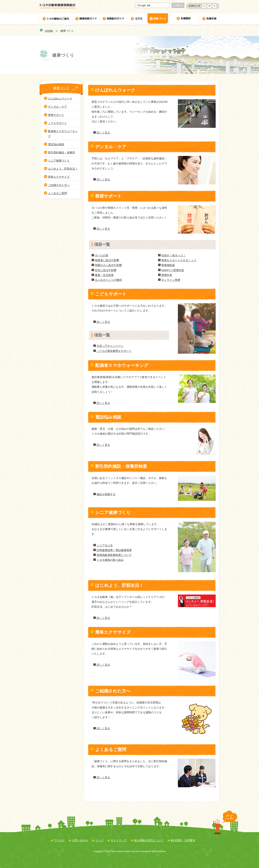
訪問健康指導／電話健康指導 (114, 550)
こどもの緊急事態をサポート (114, 351)
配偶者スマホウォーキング (63, 134)
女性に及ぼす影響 (106, 270)
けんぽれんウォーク (60, 99)
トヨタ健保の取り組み (110, 560)
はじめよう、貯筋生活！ (63, 169)
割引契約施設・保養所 (62, 152)
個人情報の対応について (149, 840)
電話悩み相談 (56, 144)
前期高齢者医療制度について (114, 555)
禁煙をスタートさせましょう (179, 260)
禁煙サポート (56, 115)
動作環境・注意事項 (183, 840)
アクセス (59, 840)
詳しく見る (103, 133)
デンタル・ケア (57, 107)
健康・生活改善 (104, 275)
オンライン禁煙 (171, 280)
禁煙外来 (167, 275)
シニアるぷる (105, 545)
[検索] (152, 5)
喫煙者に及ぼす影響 (107, 260)
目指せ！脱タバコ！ (173, 255)
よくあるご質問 (57, 193)
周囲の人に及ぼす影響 (108, 265)
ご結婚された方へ (59, 185)
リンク (99, 840)
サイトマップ (119, 840)
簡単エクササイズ (59, 177)
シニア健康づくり (59, 161)
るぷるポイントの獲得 (108, 280)
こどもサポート (57, 123)
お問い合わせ (80, 840)
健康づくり (61, 88)
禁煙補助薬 (168, 265)
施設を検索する (106, 494)
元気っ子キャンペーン (110, 346)
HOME (49, 31)
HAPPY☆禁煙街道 (173, 270)
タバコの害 (102, 255)
